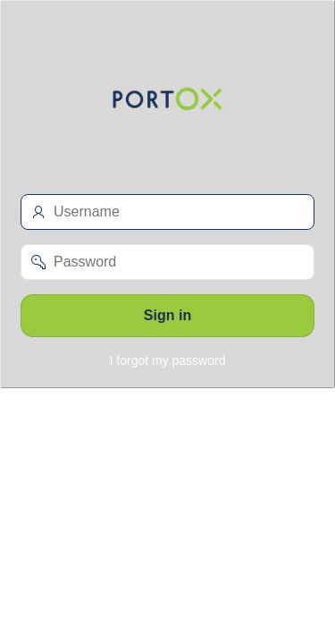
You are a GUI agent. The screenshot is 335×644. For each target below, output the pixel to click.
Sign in (167, 315)
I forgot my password (168, 360)
